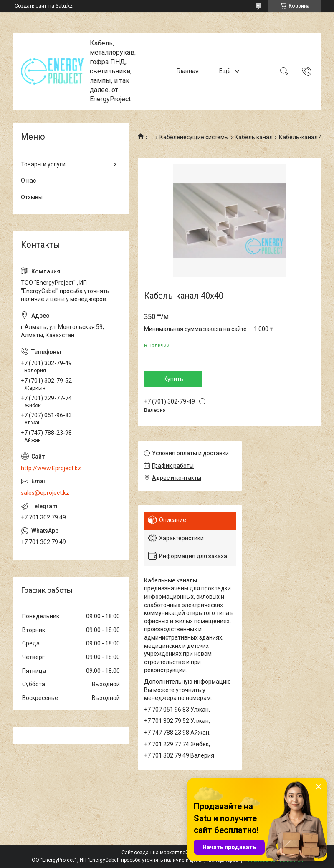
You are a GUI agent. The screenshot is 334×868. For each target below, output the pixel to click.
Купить (173, 379)
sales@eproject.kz (45, 493)
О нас (28, 181)
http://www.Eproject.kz (51, 468)
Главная (188, 71)
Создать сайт (30, 6)
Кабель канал (254, 137)
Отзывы (32, 197)
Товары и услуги (43, 164)
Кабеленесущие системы (194, 137)
